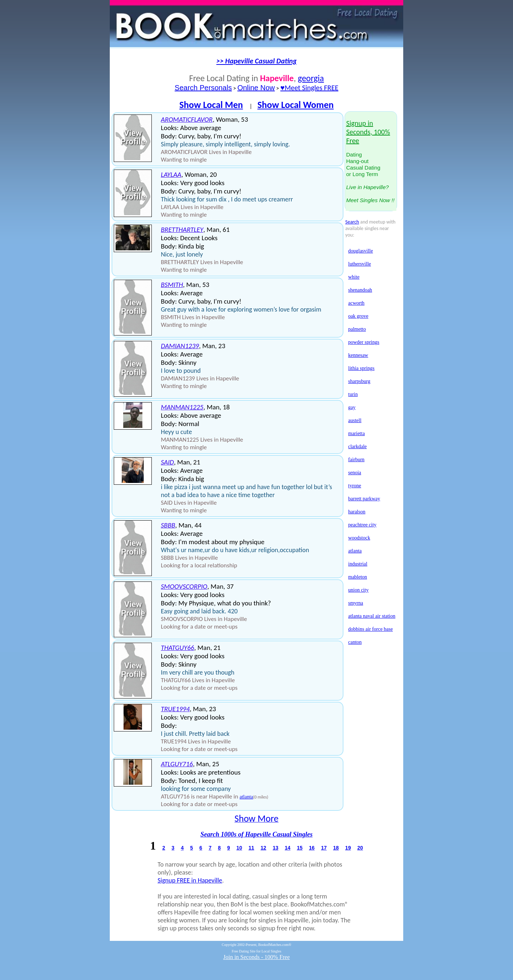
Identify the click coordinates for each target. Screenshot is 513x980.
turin (353, 394)
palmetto (357, 329)
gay (352, 407)
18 (336, 848)
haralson (357, 512)
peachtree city (362, 525)
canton (355, 642)
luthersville (360, 264)
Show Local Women (295, 105)
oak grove (358, 316)
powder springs (364, 342)
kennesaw (358, 355)
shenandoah (360, 290)
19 (348, 848)
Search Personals (203, 88)
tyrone (355, 486)
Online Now (256, 88)
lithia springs (361, 368)
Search (352, 222)
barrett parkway (364, 499)
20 (360, 848)
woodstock (359, 538)
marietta (356, 433)
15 (300, 848)
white (354, 277)
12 (263, 848)
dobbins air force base (370, 629)
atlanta (246, 797)
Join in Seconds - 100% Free (256, 957)
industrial (358, 564)
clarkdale (357, 447)
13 (276, 848)
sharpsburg (359, 381)
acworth (356, 303)
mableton (358, 577)
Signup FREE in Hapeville (190, 880)
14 (288, 848)
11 (251, 848)
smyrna (356, 603)
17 (324, 848)
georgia (311, 78)
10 (239, 848)
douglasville (360, 251)
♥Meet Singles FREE (309, 88)
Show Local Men (211, 105)
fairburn (356, 460)
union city (358, 590)
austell (355, 420)
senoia (355, 473)
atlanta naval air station (372, 616)
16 (312, 848)
